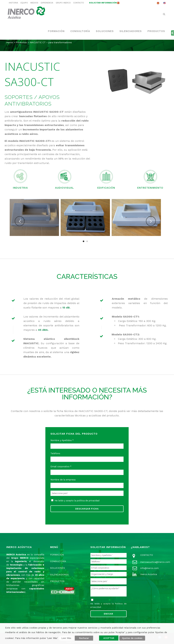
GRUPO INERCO (63, 3)
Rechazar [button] (84, 638)
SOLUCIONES (58, 568)
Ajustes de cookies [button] (132, 638)
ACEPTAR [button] (109, 638)
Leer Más (66, 638)
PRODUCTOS (57, 581)
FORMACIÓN (57, 555)
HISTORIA (13, 3)
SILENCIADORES (59, 575)
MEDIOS (34, 3)
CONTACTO (79, 3)
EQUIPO (24, 3)
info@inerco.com (150, 568)
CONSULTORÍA (58, 561)
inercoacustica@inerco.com (155, 562)
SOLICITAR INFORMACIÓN (103, 3)
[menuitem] (158, 3)
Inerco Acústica (149, 574)
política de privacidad (88, 501)
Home (10, 42)
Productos (21, 42)
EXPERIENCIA (47, 3)
